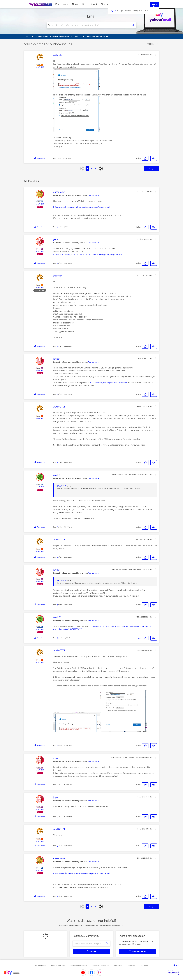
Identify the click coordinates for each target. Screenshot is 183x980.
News (75, 4)
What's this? (40, 67)
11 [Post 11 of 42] (57, 746)
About (94, 4)
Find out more (93, 195)
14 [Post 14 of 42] (57, 846)
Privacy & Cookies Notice (78, 966)
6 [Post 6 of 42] (57, 462)
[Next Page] (101, 169)
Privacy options (41, 966)
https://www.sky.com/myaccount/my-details (108, 382)
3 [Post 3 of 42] (57, 263)
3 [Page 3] (95, 168)
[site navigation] (25, 4)
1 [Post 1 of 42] (57, 158)
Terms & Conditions (58, 966)
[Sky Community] (40, 4)
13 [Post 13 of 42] (57, 817)
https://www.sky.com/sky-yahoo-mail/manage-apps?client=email (81, 207)
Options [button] (151, 44)
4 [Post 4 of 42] (57, 346)
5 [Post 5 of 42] (57, 394)
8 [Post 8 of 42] (57, 557)
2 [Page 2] (91, 168)
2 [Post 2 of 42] (57, 227)
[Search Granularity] (55, 25)
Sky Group (144, 966)
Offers (104, 4)
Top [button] (178, 965)
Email (92, 16)
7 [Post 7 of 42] (57, 527)
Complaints (118, 966)
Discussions (62, 4)
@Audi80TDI (61, 486)
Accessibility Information (100, 966)
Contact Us (131, 966)
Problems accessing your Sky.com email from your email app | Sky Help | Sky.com (88, 254)
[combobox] (97, 25)
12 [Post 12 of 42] (57, 785)
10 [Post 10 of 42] (58, 638)
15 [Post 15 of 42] (57, 896)
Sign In (155, 4)
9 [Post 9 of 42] (57, 605)
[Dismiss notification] (156, 11)
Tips (84, 4)
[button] (155, 55)
